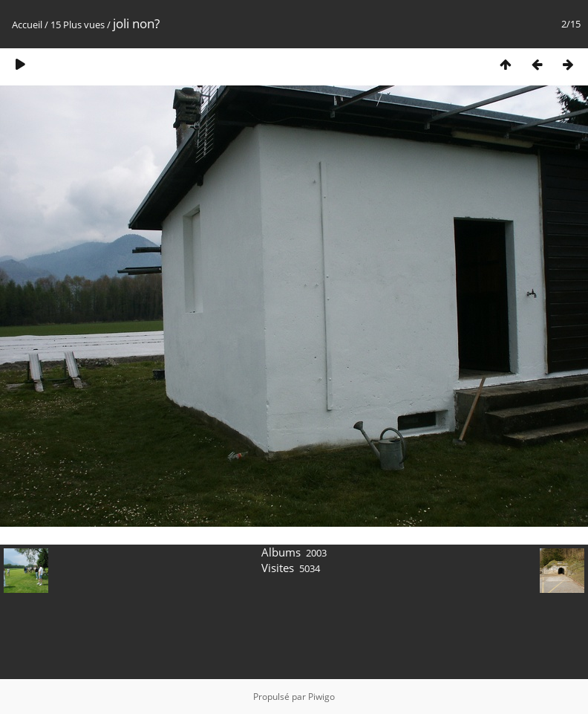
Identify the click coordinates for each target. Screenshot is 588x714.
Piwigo (321, 697)
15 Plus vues (78, 25)
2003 (316, 553)
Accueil (27, 25)
